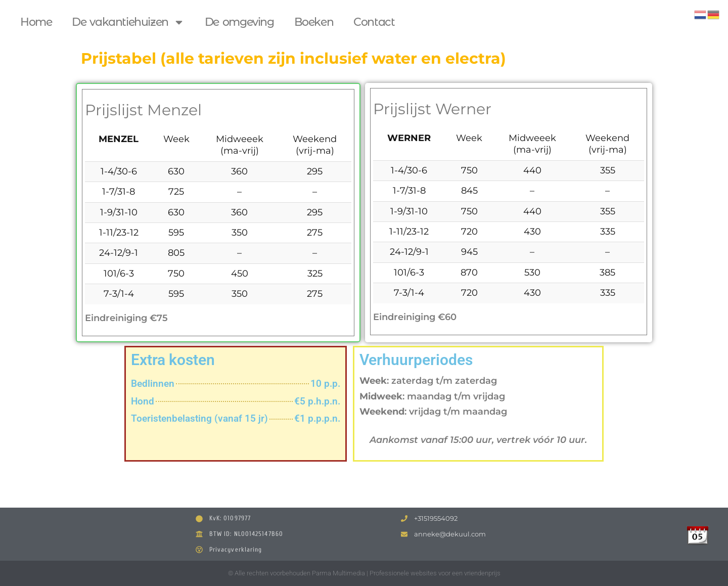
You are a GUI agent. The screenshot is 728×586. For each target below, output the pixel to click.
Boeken (314, 22)
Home (36, 22)
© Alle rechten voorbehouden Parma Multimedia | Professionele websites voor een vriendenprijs (364, 573)
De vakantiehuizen (128, 22)
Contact (374, 22)
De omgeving (239, 22)
